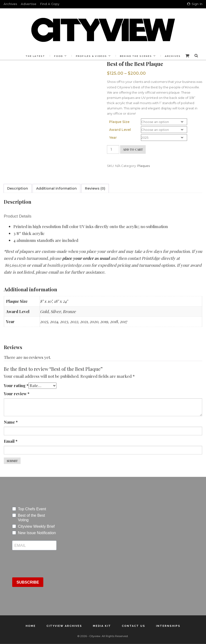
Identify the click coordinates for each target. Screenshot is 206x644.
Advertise (29, 4)
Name (11, 422)
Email (11, 441)
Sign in (195, 4)
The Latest (35, 56)
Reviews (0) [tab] (95, 188)
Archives (10, 4)
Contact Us (134, 626)
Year (113, 138)
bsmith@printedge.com (69, 265)
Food (58, 56)
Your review (17, 394)
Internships (168, 626)
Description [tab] (18, 188)
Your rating (16, 385)
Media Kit (102, 626)
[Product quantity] (113, 149)
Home (31, 626)
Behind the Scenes (136, 56)
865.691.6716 (15, 265)
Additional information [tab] (56, 188)
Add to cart (133, 149)
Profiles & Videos (91, 56)
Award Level (120, 130)
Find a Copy (50, 4)
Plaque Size (119, 122)
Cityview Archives (64, 626)
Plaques (144, 166)
